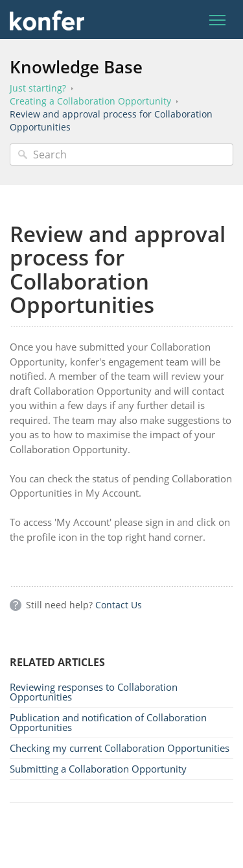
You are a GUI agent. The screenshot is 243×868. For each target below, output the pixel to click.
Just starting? (38, 88)
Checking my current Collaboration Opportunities (120, 748)
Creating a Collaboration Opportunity (90, 101)
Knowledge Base (76, 67)
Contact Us (119, 605)
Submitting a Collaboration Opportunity (98, 769)
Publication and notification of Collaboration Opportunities (108, 722)
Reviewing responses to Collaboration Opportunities (94, 692)
